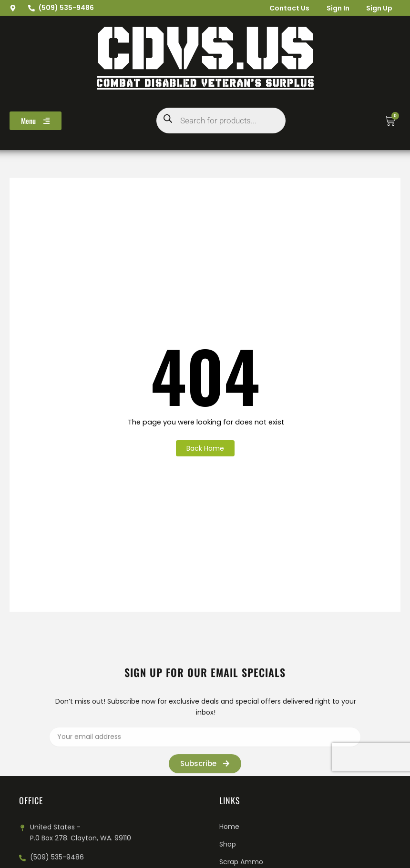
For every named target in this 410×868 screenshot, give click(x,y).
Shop (228, 844)
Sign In (334, 8)
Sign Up (378, 8)
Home (229, 827)
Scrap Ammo (241, 862)
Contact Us (284, 8)
